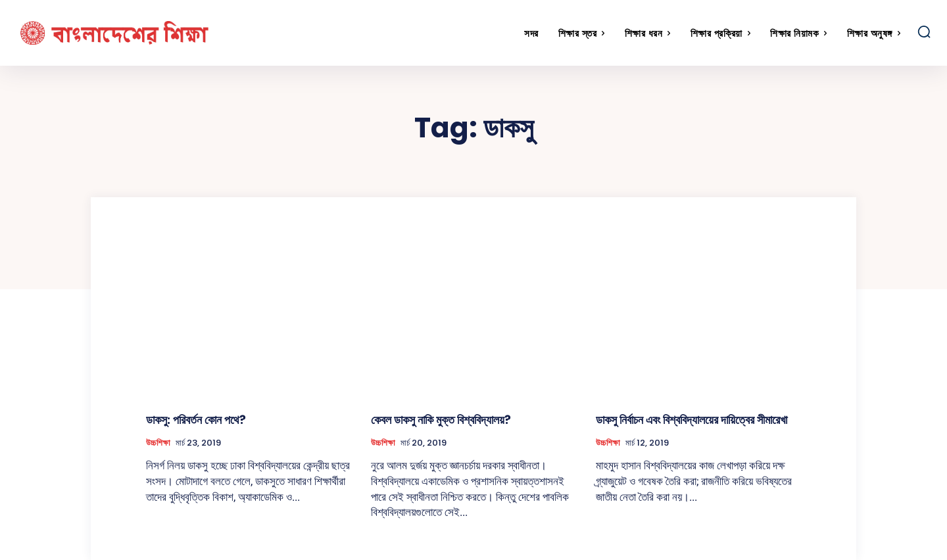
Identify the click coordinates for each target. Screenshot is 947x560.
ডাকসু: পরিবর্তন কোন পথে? (196, 420)
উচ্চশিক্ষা (158, 443)
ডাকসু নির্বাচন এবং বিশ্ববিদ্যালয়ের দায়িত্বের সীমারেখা (692, 420)
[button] (924, 32)
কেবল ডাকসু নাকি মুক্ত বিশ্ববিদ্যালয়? (441, 420)
